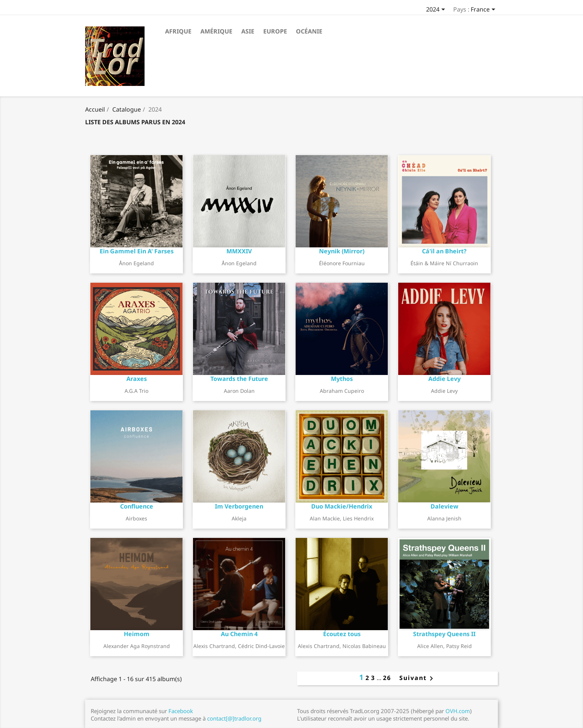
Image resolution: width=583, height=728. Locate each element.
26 (387, 678)
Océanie (309, 31)
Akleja (239, 518)
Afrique (178, 31)
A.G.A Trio (136, 391)
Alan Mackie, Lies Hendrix (342, 518)
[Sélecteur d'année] (437, 10)
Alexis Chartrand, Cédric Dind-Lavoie (239, 646)
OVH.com (458, 711)
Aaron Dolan (239, 391)
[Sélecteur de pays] (484, 10)
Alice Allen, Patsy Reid (445, 646)
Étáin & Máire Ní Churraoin (444, 263)
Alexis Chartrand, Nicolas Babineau (342, 646)
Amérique (216, 31)
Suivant (414, 678)
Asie (248, 31)
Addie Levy (444, 391)
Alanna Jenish (444, 518)
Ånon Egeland (136, 263)
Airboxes (136, 518)
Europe (275, 31)
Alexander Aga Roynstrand (137, 646)
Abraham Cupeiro (342, 391)
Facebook (181, 711)
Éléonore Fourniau (342, 263)
